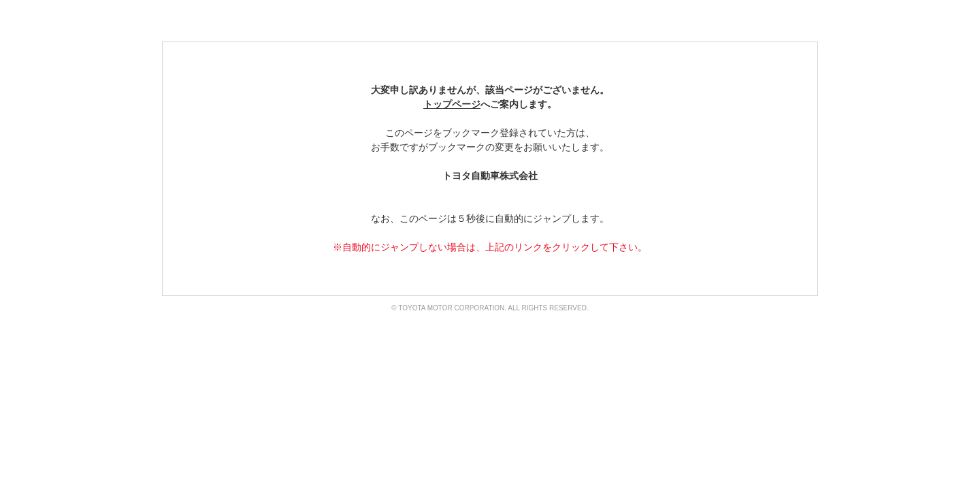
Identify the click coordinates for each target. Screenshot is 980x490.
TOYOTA (210, 20)
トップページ (452, 104)
